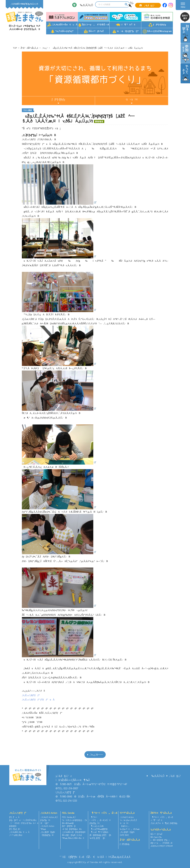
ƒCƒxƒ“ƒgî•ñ (45, 820)
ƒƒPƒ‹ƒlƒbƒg (157, 25)
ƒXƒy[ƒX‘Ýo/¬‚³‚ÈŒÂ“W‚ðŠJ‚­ (23, 820)
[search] (110, 4)
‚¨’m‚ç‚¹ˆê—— (96, 754)
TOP (15, 48)
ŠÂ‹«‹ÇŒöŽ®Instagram (157, 31)
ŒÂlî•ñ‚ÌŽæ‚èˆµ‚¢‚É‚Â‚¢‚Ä (115, 857)
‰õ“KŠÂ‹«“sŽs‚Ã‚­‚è (161, 829)
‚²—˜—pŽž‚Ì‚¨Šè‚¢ (16, 835)
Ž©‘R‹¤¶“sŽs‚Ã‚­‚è (161, 813)
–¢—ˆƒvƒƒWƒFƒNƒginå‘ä (72, 829)
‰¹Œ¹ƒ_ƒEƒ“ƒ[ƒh (97, 838)
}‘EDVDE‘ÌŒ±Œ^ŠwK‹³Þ (24, 823)
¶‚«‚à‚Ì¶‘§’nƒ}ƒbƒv (99, 832)
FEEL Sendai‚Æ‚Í (69, 817)
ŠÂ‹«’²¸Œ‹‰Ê (94, 31)
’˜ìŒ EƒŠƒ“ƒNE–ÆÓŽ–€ (77, 857)
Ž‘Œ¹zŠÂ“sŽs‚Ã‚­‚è (29, 48)
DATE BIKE (124, 835)
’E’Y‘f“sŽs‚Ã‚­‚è (127, 813)
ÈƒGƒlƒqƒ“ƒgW (47, 835)
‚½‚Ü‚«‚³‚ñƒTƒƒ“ (18, 813)
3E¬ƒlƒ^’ (45, 823)
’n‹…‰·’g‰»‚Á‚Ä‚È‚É (128, 820)
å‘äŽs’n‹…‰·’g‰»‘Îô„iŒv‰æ (130, 827)
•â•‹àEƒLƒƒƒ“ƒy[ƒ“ (126, 31)
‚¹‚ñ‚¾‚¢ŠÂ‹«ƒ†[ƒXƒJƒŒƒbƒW (74, 832)
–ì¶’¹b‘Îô (126, 25)
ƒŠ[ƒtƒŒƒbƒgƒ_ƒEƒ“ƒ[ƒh (100, 835)
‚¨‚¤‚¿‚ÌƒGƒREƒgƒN (48, 832)
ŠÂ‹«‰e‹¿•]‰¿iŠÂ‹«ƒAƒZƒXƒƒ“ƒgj (160, 839)
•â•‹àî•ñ (132, 99)
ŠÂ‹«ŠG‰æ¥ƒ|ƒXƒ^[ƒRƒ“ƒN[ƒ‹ (69, 825)
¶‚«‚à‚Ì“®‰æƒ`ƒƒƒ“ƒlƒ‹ (99, 829)
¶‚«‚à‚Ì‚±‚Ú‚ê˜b (97, 826)
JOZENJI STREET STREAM (162, 846)
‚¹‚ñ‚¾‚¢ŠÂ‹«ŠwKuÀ (62, 25)
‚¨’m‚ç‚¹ (45, 48)
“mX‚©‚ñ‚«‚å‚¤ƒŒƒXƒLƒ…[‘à (74, 820)
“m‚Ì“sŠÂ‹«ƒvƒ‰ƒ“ (62, 31)
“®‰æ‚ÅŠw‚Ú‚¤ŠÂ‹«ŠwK (73, 838)
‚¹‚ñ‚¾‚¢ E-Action (49, 813)
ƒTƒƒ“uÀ (14, 817)
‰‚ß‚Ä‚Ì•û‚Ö (85, 5)
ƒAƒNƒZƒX (13, 826)
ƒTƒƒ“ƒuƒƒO (15, 829)
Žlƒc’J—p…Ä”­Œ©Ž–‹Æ (94, 25)
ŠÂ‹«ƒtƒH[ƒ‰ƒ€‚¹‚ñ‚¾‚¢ (72, 835)
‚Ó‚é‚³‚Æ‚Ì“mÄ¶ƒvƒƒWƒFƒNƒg (164, 823)
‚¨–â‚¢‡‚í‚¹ (149, 5)
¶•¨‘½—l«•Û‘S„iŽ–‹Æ (103, 813)
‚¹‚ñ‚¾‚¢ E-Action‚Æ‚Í (49, 817)
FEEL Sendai (68, 813)
